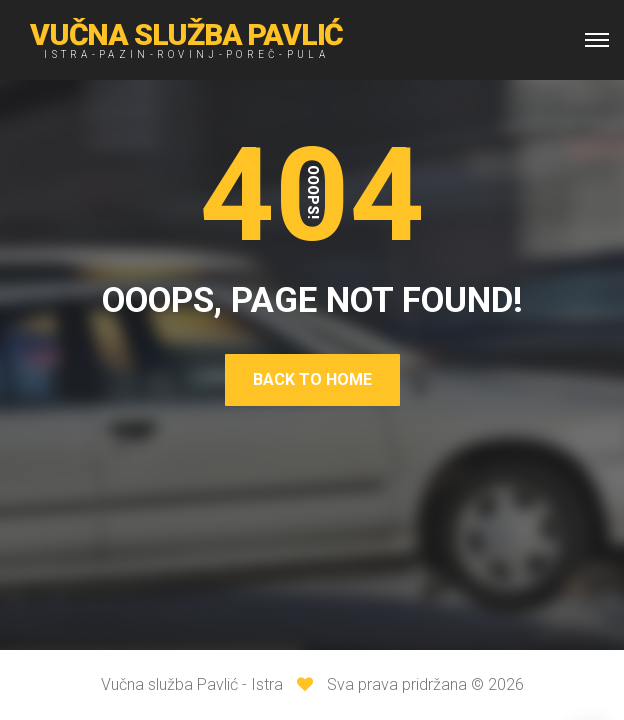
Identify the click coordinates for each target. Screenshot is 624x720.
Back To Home (312, 379)
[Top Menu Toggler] (597, 40)
